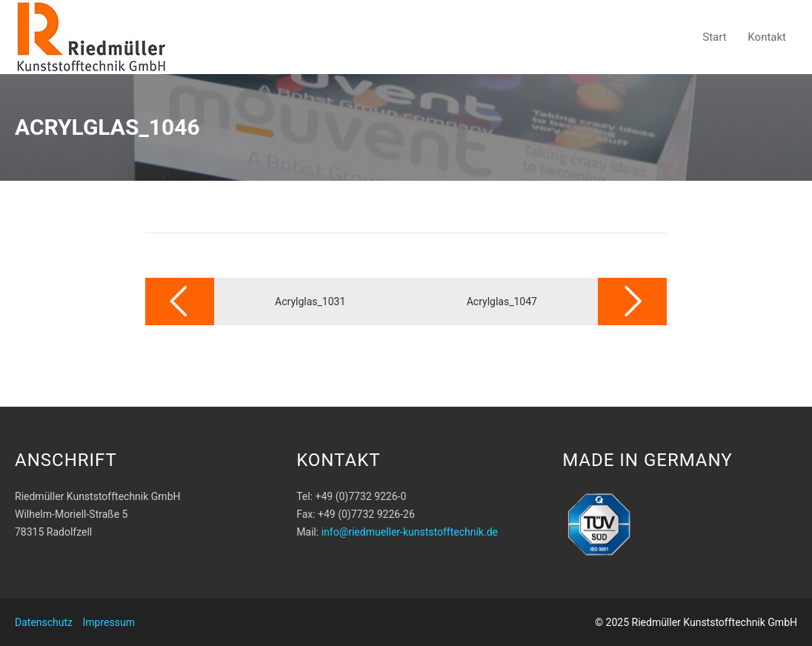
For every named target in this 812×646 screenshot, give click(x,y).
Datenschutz (44, 622)
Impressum (109, 622)
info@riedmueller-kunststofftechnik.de (410, 532)
